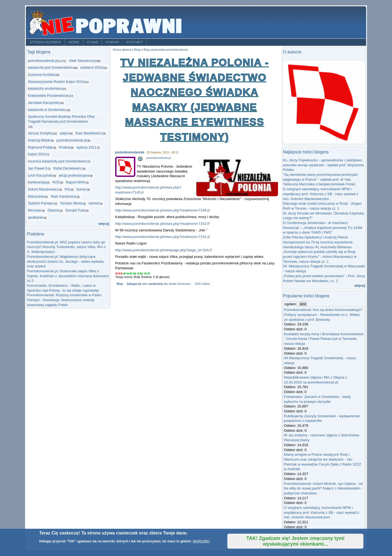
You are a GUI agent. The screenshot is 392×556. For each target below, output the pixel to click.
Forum (112, 42)
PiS (67, 189)
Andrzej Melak (39, 140)
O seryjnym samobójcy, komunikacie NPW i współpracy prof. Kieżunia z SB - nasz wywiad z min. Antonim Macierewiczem (321, 194)
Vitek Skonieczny (82, 61)
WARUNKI (201, 541)
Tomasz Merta (71, 203)
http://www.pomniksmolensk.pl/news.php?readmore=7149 (163, 210)
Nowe (74, 42)
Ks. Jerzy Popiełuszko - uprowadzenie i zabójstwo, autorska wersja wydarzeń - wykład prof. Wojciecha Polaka (323, 165)
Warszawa (36, 196)
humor (81, 189)
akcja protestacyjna (74, 175)
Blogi (137, 50)
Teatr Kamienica (63, 196)
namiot (94, 203)
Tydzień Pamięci (41, 203)
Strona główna (45, 42)
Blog (120, 284)
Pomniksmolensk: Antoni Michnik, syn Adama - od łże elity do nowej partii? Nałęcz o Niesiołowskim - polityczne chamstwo (323, 488)
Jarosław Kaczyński (43, 103)
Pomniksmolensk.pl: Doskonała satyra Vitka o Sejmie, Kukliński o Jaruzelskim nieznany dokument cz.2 (68, 276)
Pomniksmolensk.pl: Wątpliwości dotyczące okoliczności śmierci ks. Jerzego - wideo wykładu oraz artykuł (65, 261)
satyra (65, 133)
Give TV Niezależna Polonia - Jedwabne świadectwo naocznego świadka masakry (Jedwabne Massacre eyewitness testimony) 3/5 (133, 274)
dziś (303, 304)
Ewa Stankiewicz (89, 133)
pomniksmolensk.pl (43, 61)
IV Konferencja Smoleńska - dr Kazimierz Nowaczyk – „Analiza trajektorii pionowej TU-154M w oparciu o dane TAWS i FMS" (323, 228)
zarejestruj (155, 284)
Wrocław (35, 210)
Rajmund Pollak (40, 147)
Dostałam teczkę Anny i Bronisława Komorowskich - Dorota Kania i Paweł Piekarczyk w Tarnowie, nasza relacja (324, 339)
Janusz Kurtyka (40, 133)
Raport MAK (76, 182)
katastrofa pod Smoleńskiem (50, 67)
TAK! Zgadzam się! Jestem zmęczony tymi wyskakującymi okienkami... (295, 541)
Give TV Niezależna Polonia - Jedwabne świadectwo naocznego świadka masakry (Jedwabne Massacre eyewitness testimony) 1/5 (119, 274)
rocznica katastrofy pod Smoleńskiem (57, 161)
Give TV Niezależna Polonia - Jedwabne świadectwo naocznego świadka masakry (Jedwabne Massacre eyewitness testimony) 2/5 (127, 274)
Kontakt (135, 42)
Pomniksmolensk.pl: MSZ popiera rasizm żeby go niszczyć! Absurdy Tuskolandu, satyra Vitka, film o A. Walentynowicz (66, 247)
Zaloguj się (134, 284)
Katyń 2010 (37, 154)
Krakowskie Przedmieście (48, 96)
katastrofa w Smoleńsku (47, 110)
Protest (65, 147)
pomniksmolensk (130, 152)
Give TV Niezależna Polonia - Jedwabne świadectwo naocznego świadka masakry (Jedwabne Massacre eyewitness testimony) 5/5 (147, 274)
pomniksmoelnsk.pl (71, 140)
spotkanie (35, 217)
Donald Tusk (75, 210)
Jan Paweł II (37, 168)
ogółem (291, 304)
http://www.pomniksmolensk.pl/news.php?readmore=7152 (163, 224)
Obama (53, 210)
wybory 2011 (86, 147)
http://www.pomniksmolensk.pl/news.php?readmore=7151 (163, 237)
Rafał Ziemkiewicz (68, 168)
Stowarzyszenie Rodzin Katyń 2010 (56, 82)
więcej (104, 224)
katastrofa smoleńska (45, 88)
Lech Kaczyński (40, 175)
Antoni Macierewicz (43, 189)
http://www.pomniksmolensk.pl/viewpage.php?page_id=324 (164, 250)
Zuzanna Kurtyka (41, 75)
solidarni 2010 (91, 67)
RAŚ (56, 182)
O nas (93, 42)
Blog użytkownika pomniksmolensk (166, 50)
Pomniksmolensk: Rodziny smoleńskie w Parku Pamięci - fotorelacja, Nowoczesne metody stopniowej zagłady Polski (64, 300)
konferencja (37, 182)
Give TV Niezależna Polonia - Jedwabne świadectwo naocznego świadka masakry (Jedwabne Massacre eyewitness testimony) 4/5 (140, 274)
